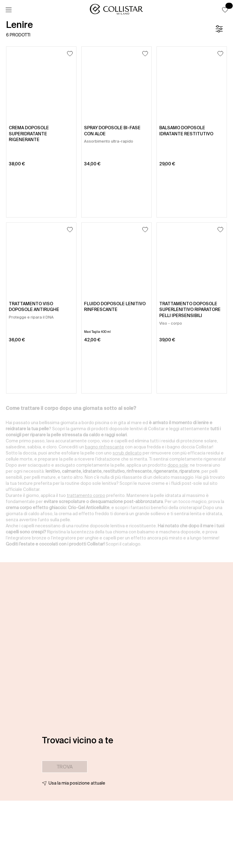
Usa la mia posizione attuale (77, 783)
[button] (225, 10)
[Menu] (8, 10)
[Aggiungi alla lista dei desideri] (70, 54)
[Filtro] (219, 29)
